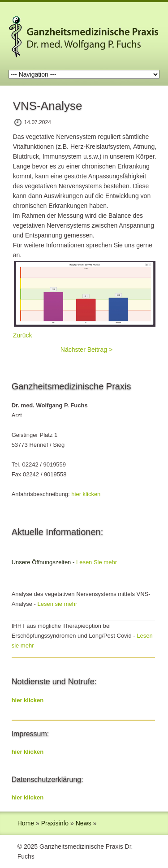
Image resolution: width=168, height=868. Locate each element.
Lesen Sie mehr (97, 562)
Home (26, 823)
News (84, 823)
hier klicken (86, 494)
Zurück (23, 335)
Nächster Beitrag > (86, 350)
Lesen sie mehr (57, 604)
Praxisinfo (55, 823)
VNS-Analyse (48, 106)
